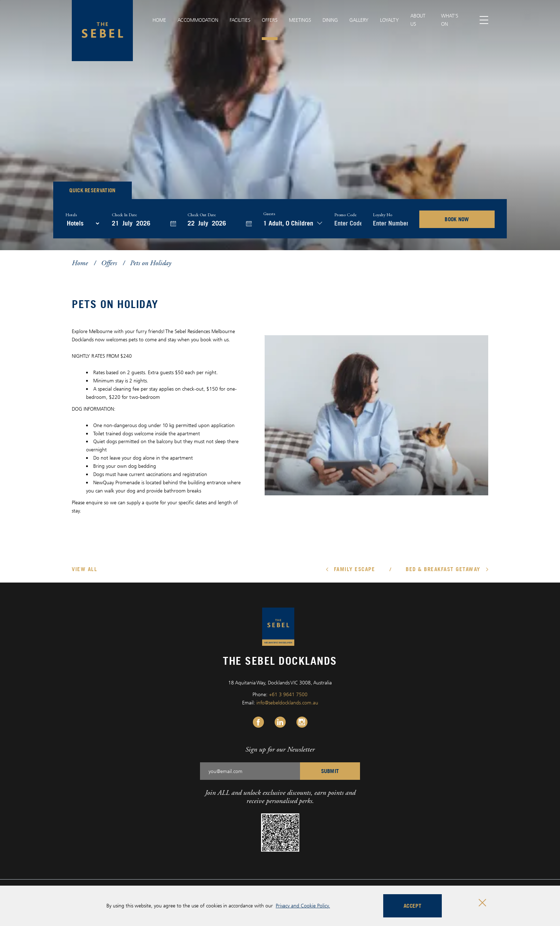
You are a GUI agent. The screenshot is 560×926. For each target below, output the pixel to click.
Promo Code (345, 215)
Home (159, 20)
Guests (269, 214)
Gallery (359, 20)
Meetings (300, 20)
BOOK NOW (457, 219)
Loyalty (389, 20)
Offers (270, 20)
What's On (450, 20)
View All (84, 569)
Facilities (240, 20)
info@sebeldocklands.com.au (287, 702)
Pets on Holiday (151, 263)
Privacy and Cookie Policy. (303, 905)
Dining (330, 20)
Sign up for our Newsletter (280, 749)
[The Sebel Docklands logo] (102, 31)
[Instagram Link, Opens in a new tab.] (302, 722)
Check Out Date (202, 215)
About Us (418, 20)
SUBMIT (330, 771)
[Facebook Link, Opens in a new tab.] (258, 722)
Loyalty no (382, 215)
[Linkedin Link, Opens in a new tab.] (280, 722)
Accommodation (198, 20)
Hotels (71, 215)
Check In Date (124, 215)
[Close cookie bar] (482, 903)
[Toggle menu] (484, 20)
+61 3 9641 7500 (288, 694)
